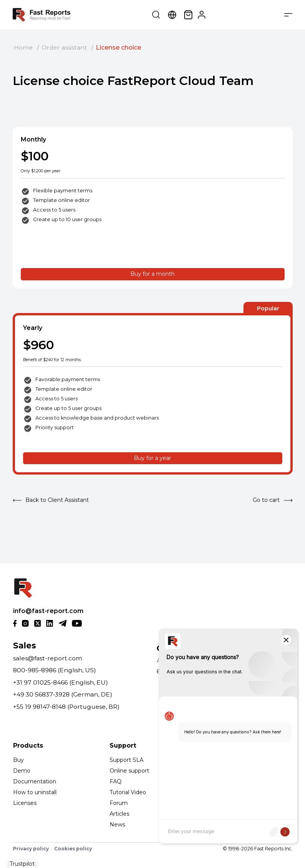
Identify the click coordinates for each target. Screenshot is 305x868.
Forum (119, 803)
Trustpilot (22, 864)
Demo (22, 771)
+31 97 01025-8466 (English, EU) (61, 682)
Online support (129, 771)
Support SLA (127, 760)
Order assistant (64, 47)
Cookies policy (73, 849)
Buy (18, 760)
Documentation (35, 781)
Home (23, 47)
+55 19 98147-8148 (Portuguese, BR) (66, 707)
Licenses (25, 803)
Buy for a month (152, 274)
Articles (119, 814)
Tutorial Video (128, 792)
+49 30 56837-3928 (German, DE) (63, 694)
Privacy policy (31, 849)
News (117, 825)
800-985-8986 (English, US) (55, 670)
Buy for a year (152, 458)
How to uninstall (35, 792)
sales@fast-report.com (47, 658)
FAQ (116, 781)
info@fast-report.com (48, 611)
